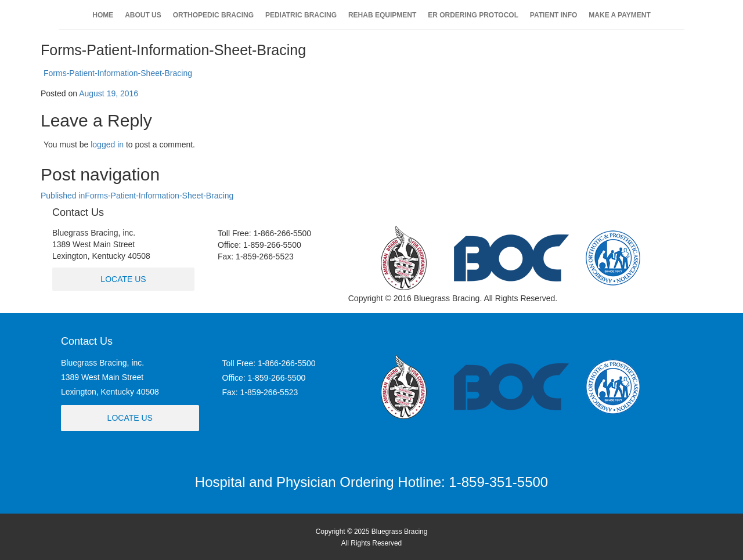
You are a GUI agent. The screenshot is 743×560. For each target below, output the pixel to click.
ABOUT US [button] (143, 15)
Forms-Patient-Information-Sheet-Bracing (118, 73)
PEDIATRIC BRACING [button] (301, 15)
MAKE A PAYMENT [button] (619, 15)
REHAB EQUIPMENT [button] (382, 15)
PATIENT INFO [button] (554, 15)
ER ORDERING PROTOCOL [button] (473, 15)
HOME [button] (103, 15)
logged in (107, 144)
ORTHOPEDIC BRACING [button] (213, 15)
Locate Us (123, 279)
